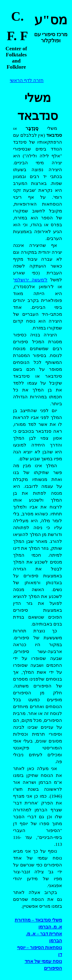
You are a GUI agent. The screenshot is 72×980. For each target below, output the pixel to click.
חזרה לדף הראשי (27, 80)
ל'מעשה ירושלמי (31, 280)
